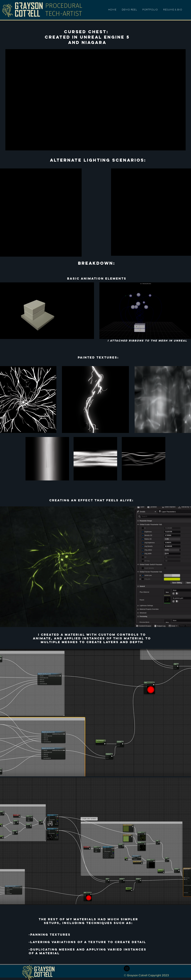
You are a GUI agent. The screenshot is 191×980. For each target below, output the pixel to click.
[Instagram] (127, 968)
